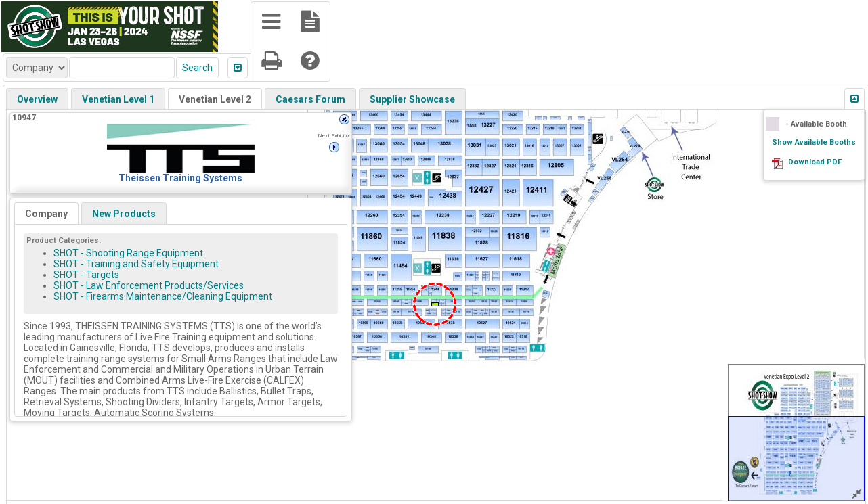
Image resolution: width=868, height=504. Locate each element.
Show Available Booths (814, 142)
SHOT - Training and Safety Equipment (136, 264)
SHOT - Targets (86, 275)
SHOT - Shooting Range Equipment (128, 253)
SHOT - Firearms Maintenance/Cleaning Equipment (163, 296)
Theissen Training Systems (180, 178)
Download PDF (815, 162)
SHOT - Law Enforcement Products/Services (149, 285)
